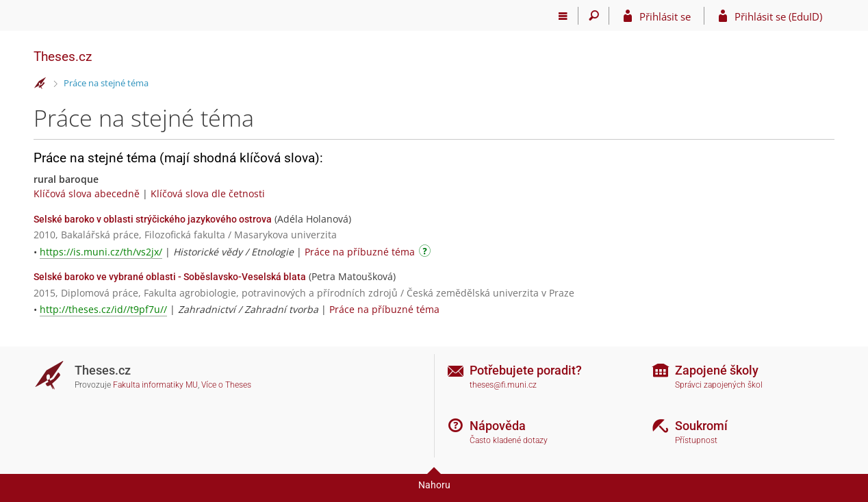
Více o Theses (226, 385)
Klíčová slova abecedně (87, 193)
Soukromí (701, 426)
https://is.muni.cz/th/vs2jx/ (101, 252)
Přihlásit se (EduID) (778, 16)
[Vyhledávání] (594, 16)
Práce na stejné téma (106, 83)
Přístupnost (696, 440)
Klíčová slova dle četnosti (208, 193)
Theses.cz (63, 57)
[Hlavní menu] (563, 16)
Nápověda (498, 426)
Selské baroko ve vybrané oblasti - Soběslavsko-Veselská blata (170, 277)
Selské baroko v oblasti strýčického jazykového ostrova (153, 219)
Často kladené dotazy (509, 440)
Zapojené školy (717, 370)
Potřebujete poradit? (526, 370)
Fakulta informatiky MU (155, 385)
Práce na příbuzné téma (360, 252)
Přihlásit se (665, 16)
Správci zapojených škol (719, 385)
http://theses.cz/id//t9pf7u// (103, 309)
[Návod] (426, 253)
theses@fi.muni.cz (503, 385)
